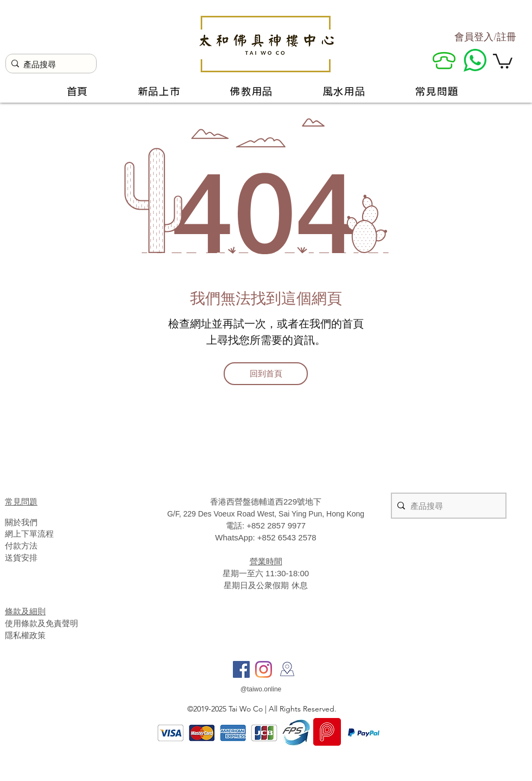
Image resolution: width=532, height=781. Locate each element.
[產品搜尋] (48, 64)
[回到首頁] (266, 374)
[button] (503, 60)
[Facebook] (241, 669)
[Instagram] (264, 669)
